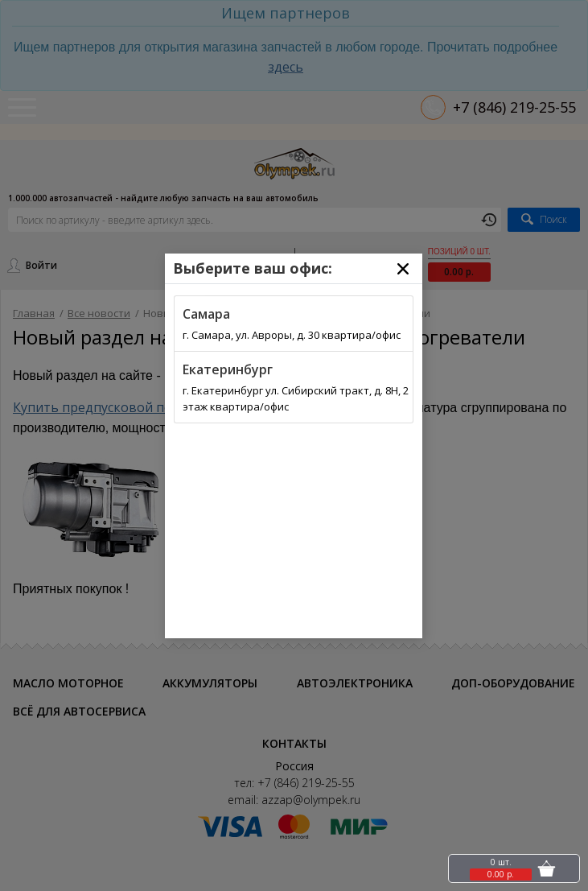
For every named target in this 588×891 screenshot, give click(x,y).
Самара (206, 314)
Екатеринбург (228, 369)
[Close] (403, 269)
